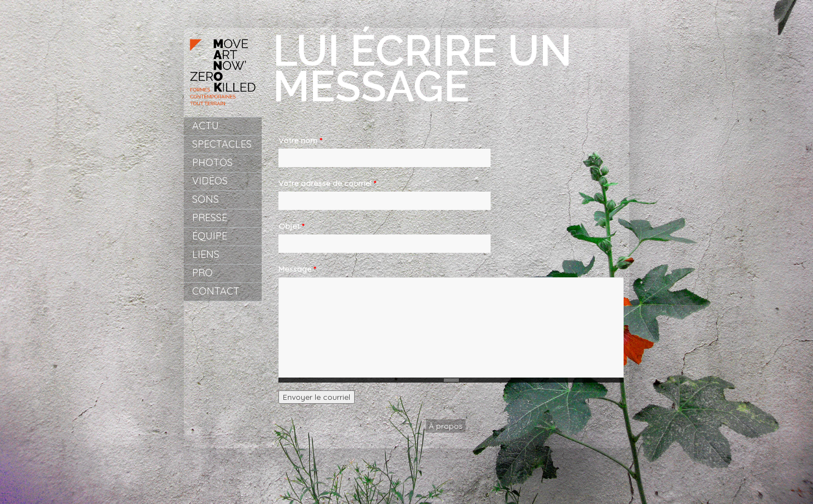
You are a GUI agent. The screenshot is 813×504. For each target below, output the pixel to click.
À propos (446, 426)
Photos (212, 162)
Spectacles (222, 144)
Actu (205, 126)
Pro (202, 273)
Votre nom (300, 140)
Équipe (210, 236)
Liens (206, 254)
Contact (216, 291)
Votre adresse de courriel (327, 183)
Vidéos (210, 181)
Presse (210, 217)
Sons (205, 199)
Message (297, 269)
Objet (291, 226)
